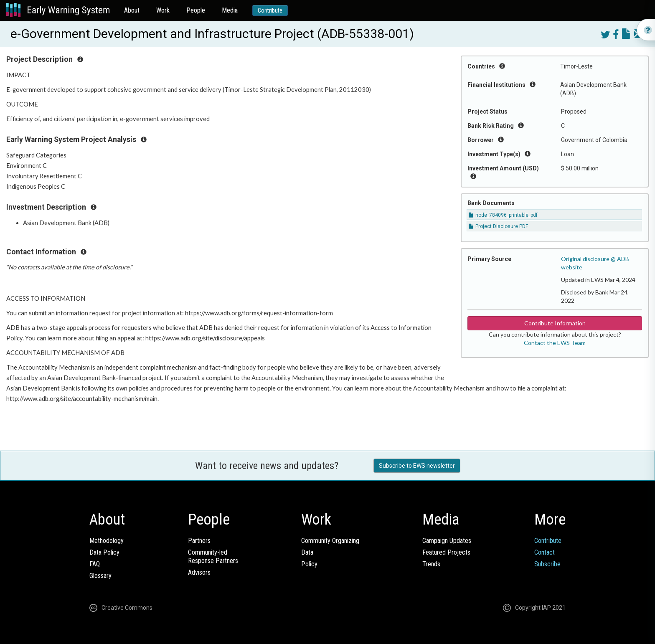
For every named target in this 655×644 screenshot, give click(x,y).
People (196, 10)
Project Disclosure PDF (498, 226)
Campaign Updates (447, 541)
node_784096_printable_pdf (503, 215)
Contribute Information (555, 323)
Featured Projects (446, 552)
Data (307, 552)
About (132, 10)
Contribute (270, 10)
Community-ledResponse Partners (213, 557)
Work (163, 10)
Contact (545, 552)
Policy (309, 564)
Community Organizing (330, 541)
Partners (199, 541)
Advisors (199, 572)
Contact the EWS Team (555, 343)
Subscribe (547, 564)
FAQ (95, 564)
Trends (431, 564)
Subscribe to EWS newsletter (417, 466)
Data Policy (104, 552)
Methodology (107, 541)
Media (230, 10)
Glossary (100, 576)
